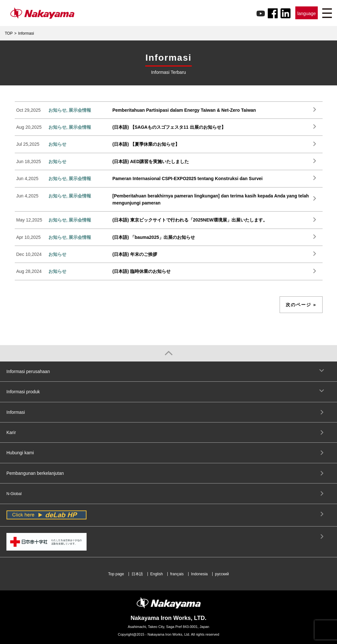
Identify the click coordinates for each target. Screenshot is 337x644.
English (157, 574)
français (177, 574)
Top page (116, 574)
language (307, 13)
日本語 (137, 574)
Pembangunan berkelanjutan (35, 473)
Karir (11, 432)
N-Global (14, 494)
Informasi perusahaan (28, 371)
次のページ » (301, 305)
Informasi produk (23, 392)
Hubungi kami (20, 453)
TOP (9, 33)
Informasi (16, 412)
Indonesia (199, 574)
